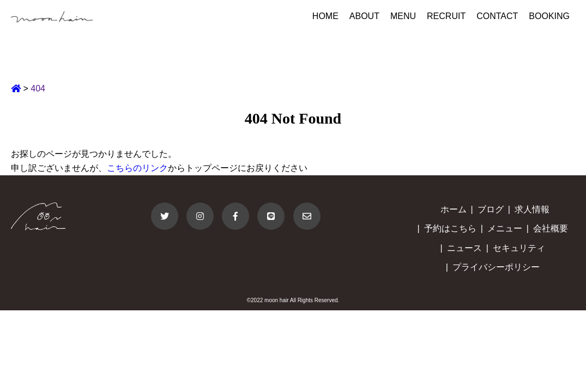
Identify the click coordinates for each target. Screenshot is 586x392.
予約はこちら (450, 228)
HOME (325, 16)
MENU (403, 16)
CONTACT (497, 16)
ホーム (454, 209)
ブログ (491, 209)
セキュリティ (519, 248)
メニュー (505, 228)
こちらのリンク (137, 168)
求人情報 (532, 209)
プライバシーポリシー (496, 267)
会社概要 (551, 228)
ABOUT (364, 16)
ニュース (464, 248)
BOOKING (549, 16)
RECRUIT (446, 16)
